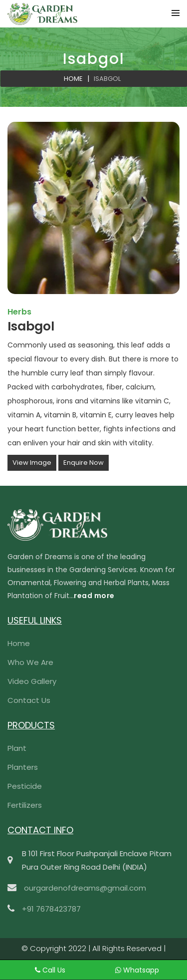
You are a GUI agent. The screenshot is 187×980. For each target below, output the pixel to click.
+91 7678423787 (51, 909)
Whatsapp (128, 970)
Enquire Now (84, 463)
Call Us (40, 970)
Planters (23, 767)
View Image (32, 463)
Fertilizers (25, 805)
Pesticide (25, 786)
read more (94, 596)
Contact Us (29, 700)
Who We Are (30, 662)
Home (73, 79)
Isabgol (107, 79)
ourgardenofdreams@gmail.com (85, 888)
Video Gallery (32, 681)
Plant (17, 748)
